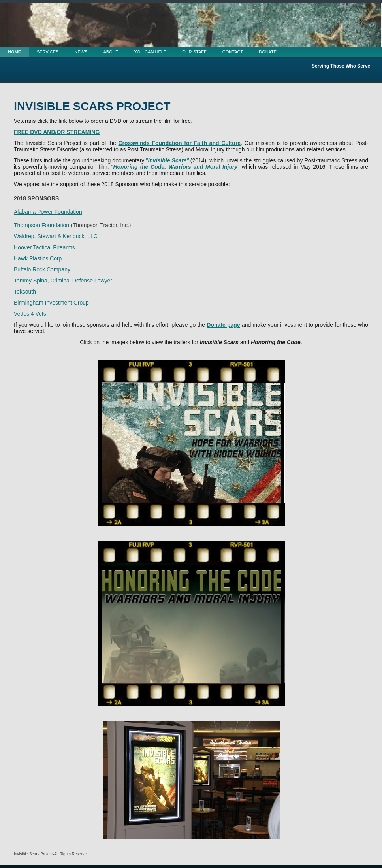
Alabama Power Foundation (48, 212)
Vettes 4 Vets (30, 314)
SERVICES (48, 52)
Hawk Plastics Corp (38, 258)
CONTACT (233, 52)
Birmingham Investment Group (51, 303)
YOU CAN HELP (150, 52)
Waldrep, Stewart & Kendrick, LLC (56, 236)
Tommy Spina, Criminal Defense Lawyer (63, 281)
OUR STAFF (194, 52)
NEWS (81, 52)
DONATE (268, 52)
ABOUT (111, 52)
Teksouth (25, 292)
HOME (14, 52)
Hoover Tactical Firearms (44, 247)
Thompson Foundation (41, 225)
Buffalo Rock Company (42, 269)
